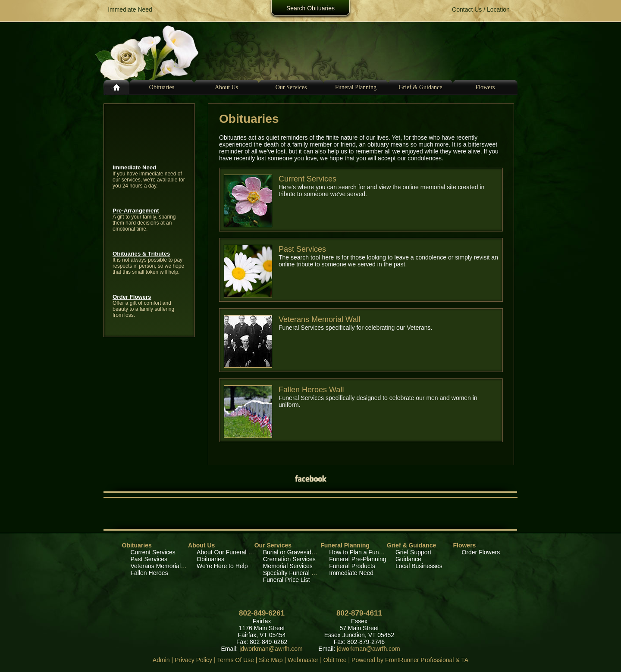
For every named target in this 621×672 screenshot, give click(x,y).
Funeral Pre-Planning (358, 559)
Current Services (307, 179)
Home (116, 87)
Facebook (310, 479)
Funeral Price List (287, 580)
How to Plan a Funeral (359, 552)
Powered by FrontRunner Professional (403, 660)
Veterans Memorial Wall (319, 319)
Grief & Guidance (411, 545)
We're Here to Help (222, 566)
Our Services (273, 545)
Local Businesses (419, 566)
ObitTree (335, 660)
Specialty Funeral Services (299, 573)
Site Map (271, 660)
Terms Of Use (235, 660)
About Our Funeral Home (230, 552)
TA (465, 660)
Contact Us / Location (481, 9)
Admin (161, 660)
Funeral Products (352, 566)
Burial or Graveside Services (301, 552)
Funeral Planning (345, 545)
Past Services (302, 249)
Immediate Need (134, 167)
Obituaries (162, 87)
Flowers (485, 87)
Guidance (408, 559)
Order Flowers (132, 297)
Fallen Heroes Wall (311, 390)
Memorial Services (288, 566)
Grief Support (413, 552)
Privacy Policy (193, 660)
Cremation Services (289, 559)
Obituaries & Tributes (141, 254)
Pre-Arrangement (136, 211)
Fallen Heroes (149, 573)
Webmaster (303, 660)
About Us (201, 545)
